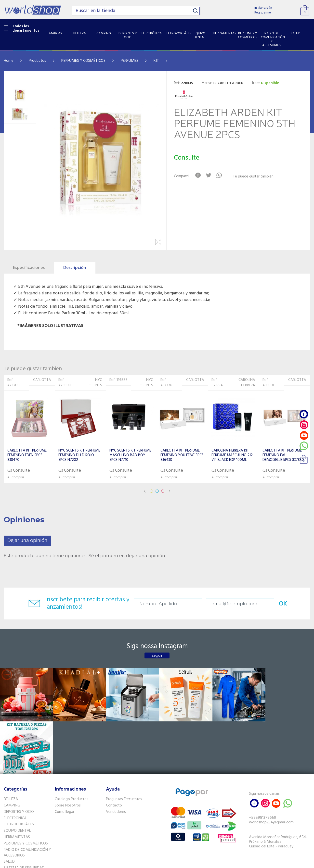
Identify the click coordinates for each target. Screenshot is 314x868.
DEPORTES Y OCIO (19, 758)
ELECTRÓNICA (15, 765)
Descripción (75, 268)
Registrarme (263, 13)
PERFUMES (130, 61)
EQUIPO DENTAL (17, 777)
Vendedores (116, 758)
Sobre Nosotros (68, 752)
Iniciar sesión (263, 8)
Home (9, 61)
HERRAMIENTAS (17, 784)
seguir (157, 655)
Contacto (114, 752)
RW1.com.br (174, 862)
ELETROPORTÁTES (19, 771)
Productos (37, 61)
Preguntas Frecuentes (124, 746)
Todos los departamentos (26, 28)
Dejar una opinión (27, 541)
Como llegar (65, 758)
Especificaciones (29, 268)
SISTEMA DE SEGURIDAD (24, 815)
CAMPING (12, 752)
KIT (156, 61)
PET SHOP (12, 827)
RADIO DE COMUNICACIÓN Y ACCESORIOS (27, 799)
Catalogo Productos (72, 746)
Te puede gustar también (253, 177)
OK (281, 604)
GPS (7, 821)
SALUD (9, 808)
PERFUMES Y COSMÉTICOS (83, 61)
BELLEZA (11, 746)
